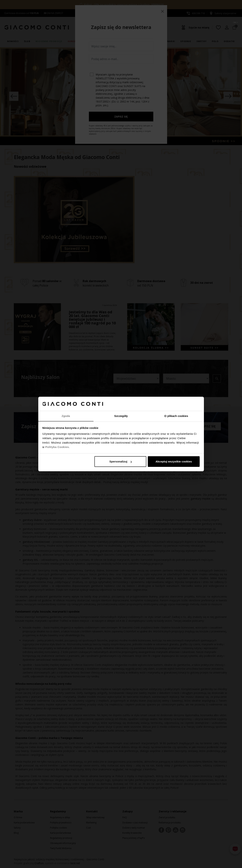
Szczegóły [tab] (121, 416)
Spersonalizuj (121, 461)
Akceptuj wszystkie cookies (174, 461)
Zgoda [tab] (66, 416)
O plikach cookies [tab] (176, 416)
